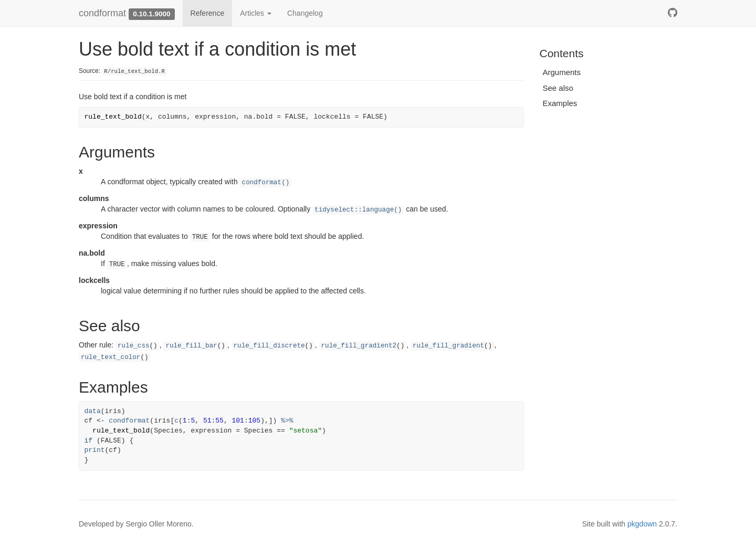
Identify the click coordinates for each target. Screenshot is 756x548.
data (93, 411)
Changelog (305, 13)
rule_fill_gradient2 (359, 346)
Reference (208, 13)
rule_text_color (111, 357)
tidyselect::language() (358, 210)
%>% (287, 421)
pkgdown (642, 524)
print (95, 450)
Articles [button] (256, 13)
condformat (102, 13)
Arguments (562, 72)
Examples (560, 103)
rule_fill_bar (191, 346)
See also (558, 88)
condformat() (266, 183)
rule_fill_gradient (448, 346)
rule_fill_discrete (269, 346)
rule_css (133, 346)
